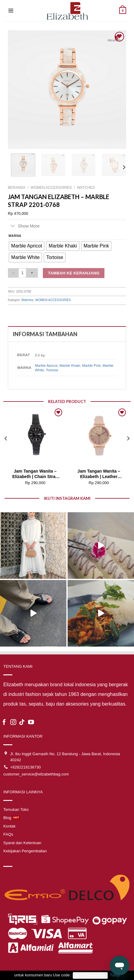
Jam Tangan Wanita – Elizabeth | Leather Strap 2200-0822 (99, 474)
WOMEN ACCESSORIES (51, 188)
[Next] (124, 167)
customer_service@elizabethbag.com (36, 774)
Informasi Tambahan (45, 334)
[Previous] (6, 451)
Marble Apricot (46, 365)
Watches (86, 188)
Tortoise (52, 370)
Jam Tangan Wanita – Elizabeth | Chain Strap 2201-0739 (35, 474)
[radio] (27, 246)
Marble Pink (91, 365)
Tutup (115, 975)
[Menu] (11, 11)
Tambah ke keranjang (74, 273)
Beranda (17, 188)
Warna (15, 236)
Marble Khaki (70, 365)
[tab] (67, 334)
